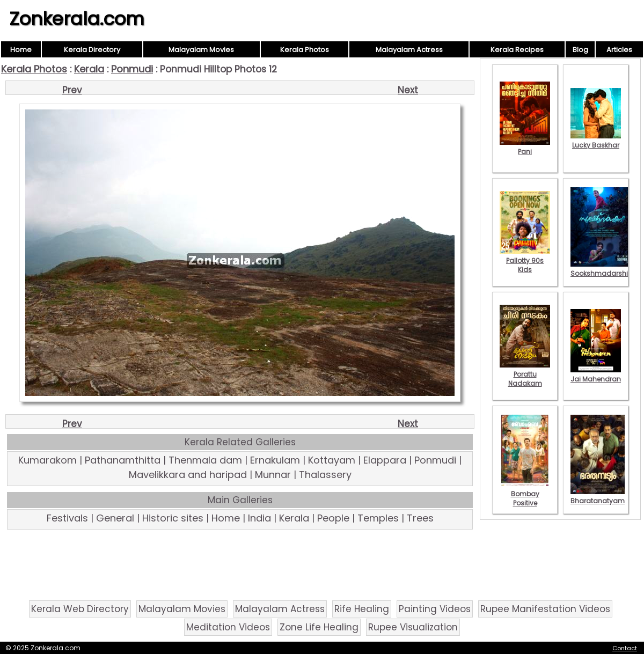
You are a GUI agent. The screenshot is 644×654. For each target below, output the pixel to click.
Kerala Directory (92, 50)
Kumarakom (47, 460)
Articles (619, 50)
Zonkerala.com (77, 19)
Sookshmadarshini (602, 269)
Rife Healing (362, 609)
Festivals (67, 518)
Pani (525, 147)
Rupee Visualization (413, 627)
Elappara (385, 460)
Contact (625, 648)
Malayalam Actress (409, 50)
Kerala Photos (305, 50)
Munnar (273, 475)
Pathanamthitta (123, 460)
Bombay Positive (525, 494)
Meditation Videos (228, 627)
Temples (378, 518)
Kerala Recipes (517, 50)
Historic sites (173, 518)
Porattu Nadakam (525, 374)
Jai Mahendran (596, 374)
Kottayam (332, 460)
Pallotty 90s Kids (525, 260)
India (259, 518)
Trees (420, 518)
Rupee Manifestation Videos (545, 609)
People (333, 518)
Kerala (89, 69)
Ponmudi (132, 69)
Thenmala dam (205, 460)
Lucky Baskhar (596, 141)
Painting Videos (435, 609)
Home (21, 50)
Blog (580, 50)
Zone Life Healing (319, 627)
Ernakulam (275, 460)
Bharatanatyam (598, 496)
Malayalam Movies (201, 50)
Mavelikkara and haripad (188, 475)
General (115, 518)
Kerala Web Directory (80, 609)
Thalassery (325, 475)
